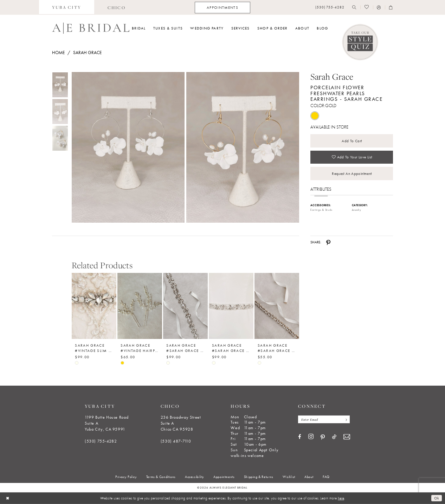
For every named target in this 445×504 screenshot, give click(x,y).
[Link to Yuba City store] (67, 7)
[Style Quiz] (360, 42)
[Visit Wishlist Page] (366, 8)
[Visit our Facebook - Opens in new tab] (300, 437)
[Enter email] (324, 419)
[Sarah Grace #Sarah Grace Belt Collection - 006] (185, 306)
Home (58, 53)
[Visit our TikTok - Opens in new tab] (334, 437)
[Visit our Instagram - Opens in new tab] (311, 437)
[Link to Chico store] (116, 7)
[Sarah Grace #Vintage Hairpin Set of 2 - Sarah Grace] (140, 306)
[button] (379, 8)
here (341, 498)
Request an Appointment (352, 174)
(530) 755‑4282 (101, 441)
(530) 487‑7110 (176, 441)
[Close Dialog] (8, 498)
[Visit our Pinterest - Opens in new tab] (323, 437)
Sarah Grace (87, 53)
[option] (94, 315)
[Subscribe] (345, 419)
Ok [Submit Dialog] (437, 498)
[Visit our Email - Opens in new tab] (347, 437)
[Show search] (354, 8)
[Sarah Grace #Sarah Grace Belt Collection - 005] (231, 306)
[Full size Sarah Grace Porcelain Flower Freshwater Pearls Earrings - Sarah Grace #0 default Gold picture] (128, 147)
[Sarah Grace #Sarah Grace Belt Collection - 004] (277, 306)
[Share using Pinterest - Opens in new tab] (328, 242)
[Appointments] (222, 8)
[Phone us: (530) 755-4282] (330, 8)
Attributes (321, 189)
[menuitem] (67, 7)
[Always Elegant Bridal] (91, 28)
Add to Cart (352, 141)
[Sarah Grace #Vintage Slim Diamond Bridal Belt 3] (94, 306)
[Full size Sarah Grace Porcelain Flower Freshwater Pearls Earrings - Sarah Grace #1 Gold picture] (243, 147)
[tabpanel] (127, 147)
